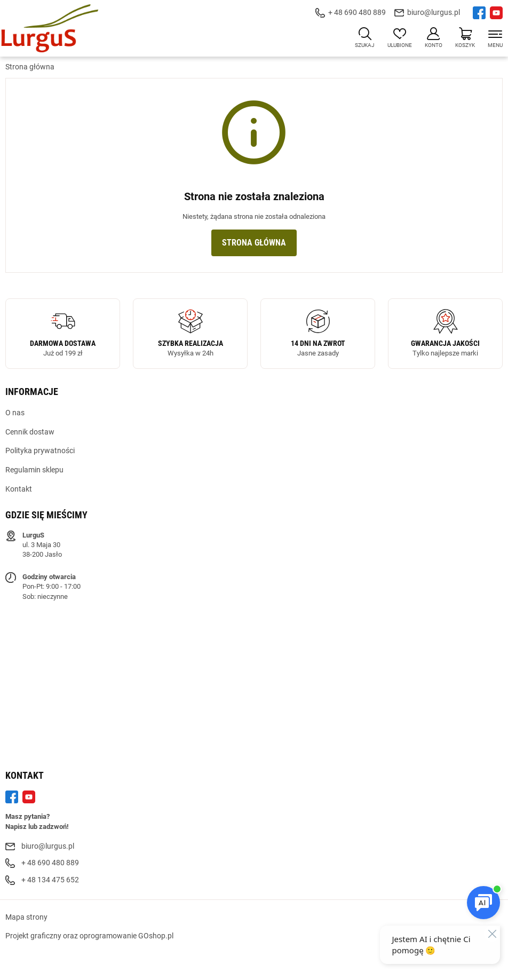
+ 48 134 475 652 (50, 880)
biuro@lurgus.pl (434, 12)
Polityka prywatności (40, 451)
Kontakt (19, 489)
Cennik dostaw (30, 432)
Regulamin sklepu (34, 470)
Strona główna (30, 67)
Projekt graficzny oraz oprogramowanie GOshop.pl (89, 936)
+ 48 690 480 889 (357, 12)
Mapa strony (26, 917)
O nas (15, 413)
